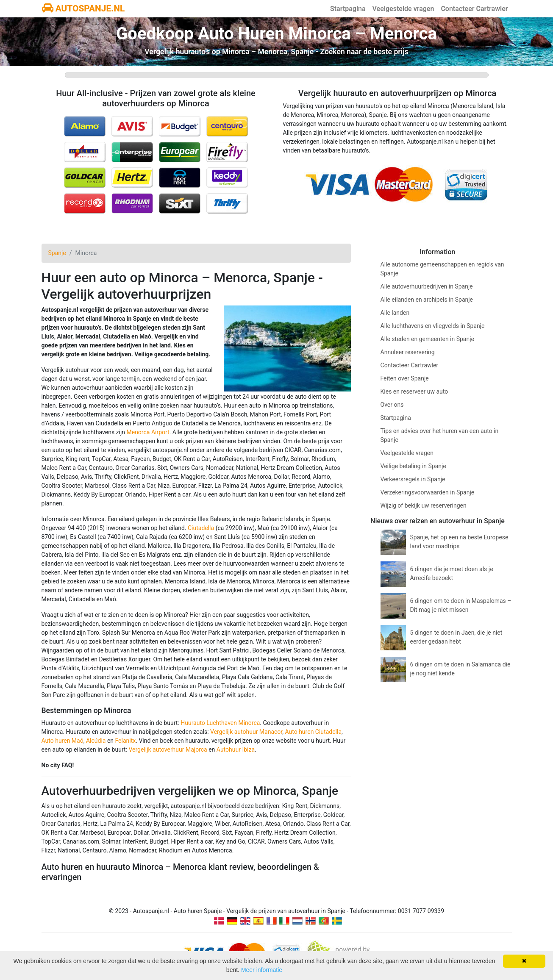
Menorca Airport (148, 432)
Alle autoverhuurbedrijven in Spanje (427, 286)
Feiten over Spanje (405, 378)
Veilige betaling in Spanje (413, 466)
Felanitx (126, 741)
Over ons (392, 405)
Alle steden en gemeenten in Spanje (427, 339)
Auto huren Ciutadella (313, 732)
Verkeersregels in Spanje (413, 479)
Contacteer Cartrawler (474, 9)
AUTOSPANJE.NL (83, 8)
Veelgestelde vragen (403, 9)
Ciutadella (201, 528)
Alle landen (395, 313)
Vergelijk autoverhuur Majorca (168, 750)
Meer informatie (262, 970)
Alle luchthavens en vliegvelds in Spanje (433, 326)
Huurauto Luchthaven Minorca (220, 723)
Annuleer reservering (408, 352)
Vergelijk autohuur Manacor (246, 732)
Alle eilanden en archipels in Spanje (427, 300)
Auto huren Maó (63, 741)
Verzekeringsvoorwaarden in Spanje (428, 492)
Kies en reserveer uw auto (414, 391)
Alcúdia (96, 741)
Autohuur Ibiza (236, 750)
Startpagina (348, 9)
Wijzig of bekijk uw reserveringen (424, 505)
